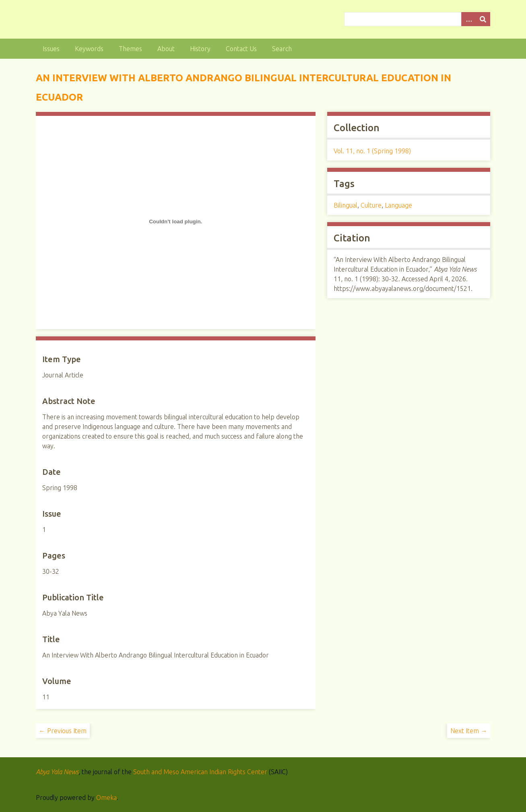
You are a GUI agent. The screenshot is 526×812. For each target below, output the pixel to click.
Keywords (89, 49)
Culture (371, 205)
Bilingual (346, 205)
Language (398, 205)
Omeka (106, 798)
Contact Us (241, 49)
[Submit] (483, 19)
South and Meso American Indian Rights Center (200, 772)
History (200, 49)
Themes (130, 49)
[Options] (468, 19)
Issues (51, 49)
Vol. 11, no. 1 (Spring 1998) (372, 151)
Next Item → (469, 731)
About (166, 49)
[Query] (417, 19)
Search (282, 49)
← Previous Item (63, 731)
